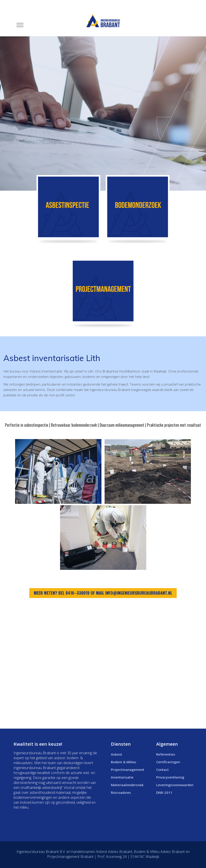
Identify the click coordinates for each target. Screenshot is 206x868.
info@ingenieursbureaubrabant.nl (139, 593)
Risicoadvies (121, 792)
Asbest (117, 754)
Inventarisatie (122, 777)
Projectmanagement (128, 770)
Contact (163, 770)
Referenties (166, 754)
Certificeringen (168, 762)
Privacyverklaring (170, 777)
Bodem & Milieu (124, 762)
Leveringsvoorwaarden (175, 785)
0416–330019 (78, 593)
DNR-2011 (164, 792)
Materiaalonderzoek (127, 785)
